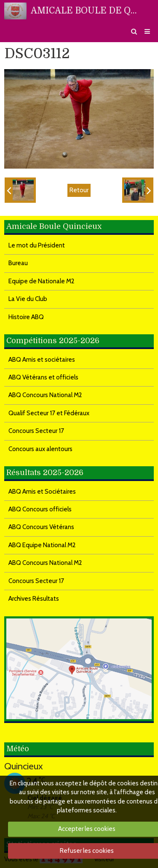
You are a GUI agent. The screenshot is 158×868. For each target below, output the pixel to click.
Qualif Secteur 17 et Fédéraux (49, 413)
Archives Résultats (34, 599)
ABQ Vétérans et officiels (43, 377)
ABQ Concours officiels (40, 509)
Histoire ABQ (26, 317)
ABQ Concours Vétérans (41, 527)
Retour (79, 190)
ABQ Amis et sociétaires (42, 360)
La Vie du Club (28, 299)
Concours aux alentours (40, 449)
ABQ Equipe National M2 (42, 545)
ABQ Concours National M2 (45, 395)
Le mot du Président (37, 245)
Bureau (18, 263)
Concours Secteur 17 (36, 431)
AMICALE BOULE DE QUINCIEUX (86, 11)
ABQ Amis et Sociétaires (42, 492)
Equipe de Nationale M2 (42, 281)
